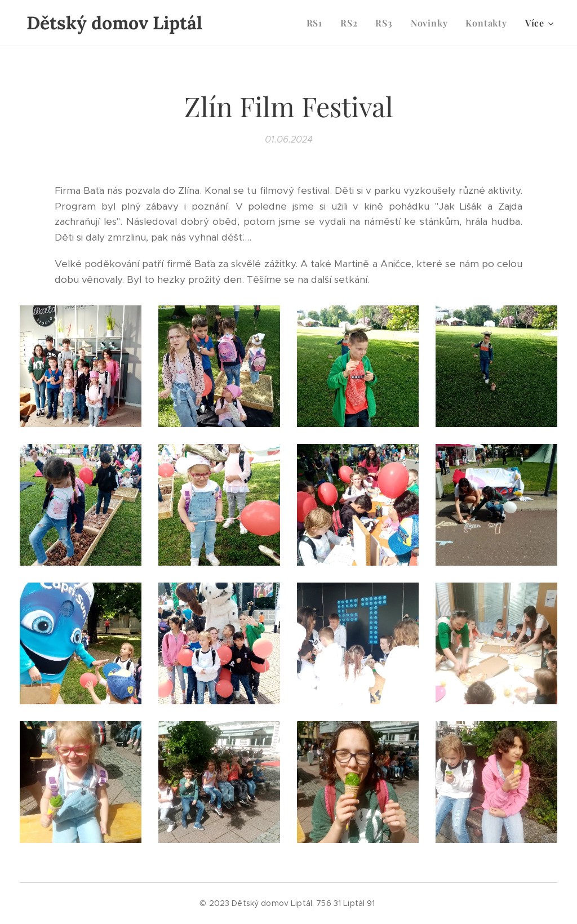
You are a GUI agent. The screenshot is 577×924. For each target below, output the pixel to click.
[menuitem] (318, 23)
